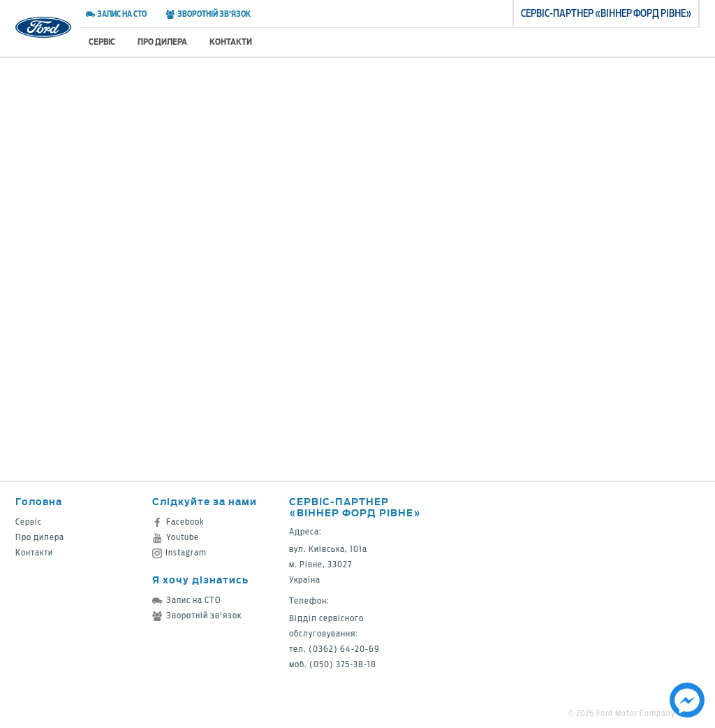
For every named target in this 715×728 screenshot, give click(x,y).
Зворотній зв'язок (208, 14)
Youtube (176, 537)
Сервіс (102, 42)
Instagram (179, 552)
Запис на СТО (116, 14)
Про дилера (162, 42)
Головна (39, 501)
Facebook (178, 522)
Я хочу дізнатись (200, 580)
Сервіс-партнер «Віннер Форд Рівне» (355, 507)
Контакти (231, 42)
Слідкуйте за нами (205, 501)
